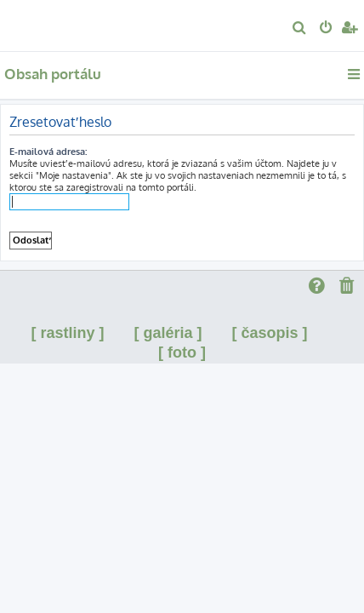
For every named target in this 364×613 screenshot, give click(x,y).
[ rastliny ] (67, 333)
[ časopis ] (270, 333)
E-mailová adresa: (48, 152)
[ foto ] (182, 352)
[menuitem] (300, 29)
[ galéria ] (168, 333)
